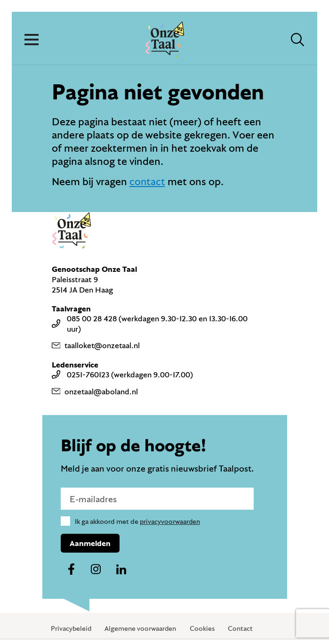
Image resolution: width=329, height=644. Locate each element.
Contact (242, 629)
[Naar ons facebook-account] (71, 570)
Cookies (204, 629)
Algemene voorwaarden (142, 629)
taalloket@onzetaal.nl (97, 346)
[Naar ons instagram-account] (96, 570)
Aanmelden (90, 543)
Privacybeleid (72, 629)
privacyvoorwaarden (171, 521)
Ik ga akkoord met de (138, 521)
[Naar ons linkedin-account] (121, 570)
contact (148, 181)
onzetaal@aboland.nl (95, 391)
